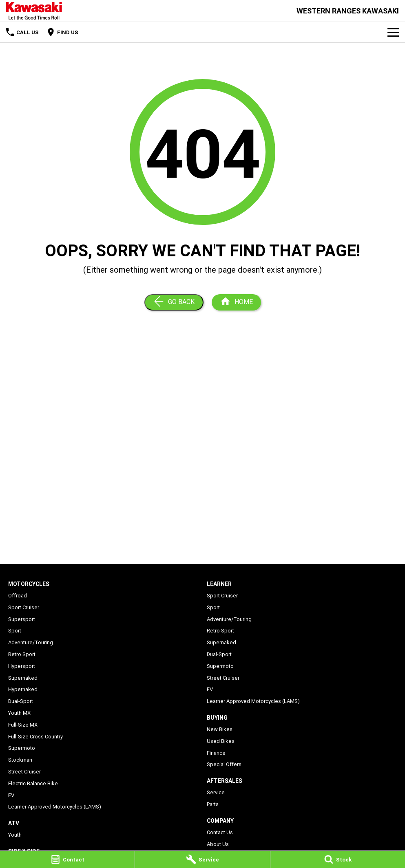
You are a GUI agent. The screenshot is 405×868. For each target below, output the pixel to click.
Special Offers (224, 764)
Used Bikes (221, 741)
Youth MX (19, 713)
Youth (15, 835)
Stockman (20, 760)
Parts (213, 804)
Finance (216, 753)
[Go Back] (174, 302)
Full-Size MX (23, 725)
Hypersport (22, 666)
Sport (15, 631)
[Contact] (67, 859)
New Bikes (220, 729)
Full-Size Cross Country (35, 737)
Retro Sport (22, 654)
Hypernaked (23, 689)
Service (216, 792)
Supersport (22, 619)
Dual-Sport (21, 701)
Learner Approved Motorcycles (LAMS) (55, 807)
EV (11, 795)
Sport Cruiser (24, 607)
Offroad (18, 596)
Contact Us (220, 832)
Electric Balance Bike (33, 783)
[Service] (202, 859)
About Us (218, 844)
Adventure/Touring (31, 642)
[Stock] (338, 859)
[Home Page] (34, 11)
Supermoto (22, 748)
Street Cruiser (24, 772)
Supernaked (23, 678)
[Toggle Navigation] (393, 32)
